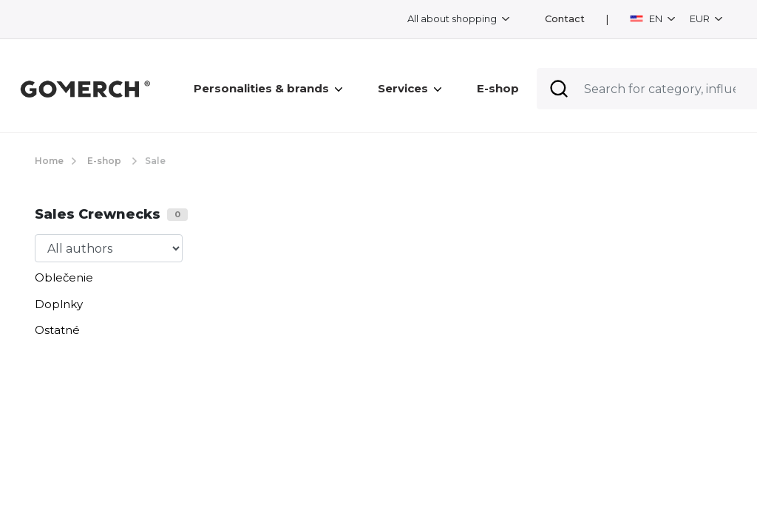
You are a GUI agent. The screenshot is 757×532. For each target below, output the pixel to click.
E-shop (498, 88)
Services (410, 88)
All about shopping (453, 18)
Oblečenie (64, 277)
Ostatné (57, 330)
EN (647, 18)
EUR (701, 18)
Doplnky (59, 304)
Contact (565, 19)
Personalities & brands (268, 88)
